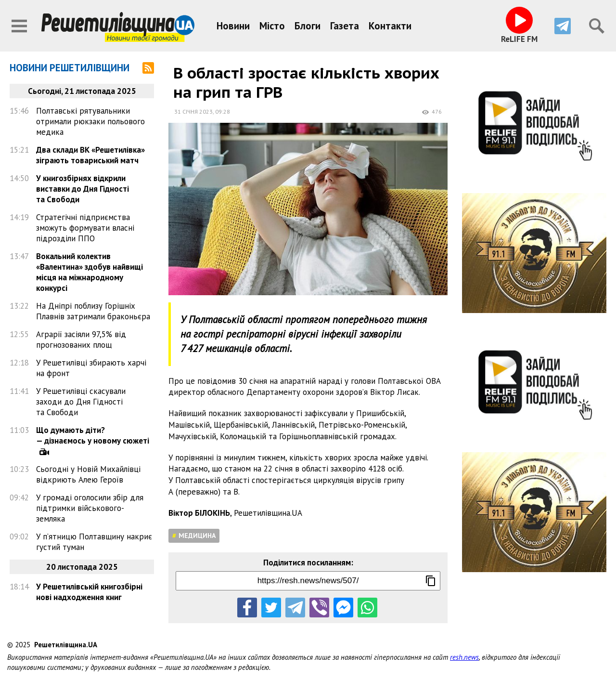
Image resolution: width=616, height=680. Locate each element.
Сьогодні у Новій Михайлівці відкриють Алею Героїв (88, 474)
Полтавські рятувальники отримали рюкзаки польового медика (90, 121)
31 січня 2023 (193, 111)
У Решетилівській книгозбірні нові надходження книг (89, 592)
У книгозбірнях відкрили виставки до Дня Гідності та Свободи (83, 189)
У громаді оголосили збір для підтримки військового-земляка (90, 508)
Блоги (308, 26)
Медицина (197, 536)
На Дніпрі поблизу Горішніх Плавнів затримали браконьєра (93, 311)
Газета (345, 26)
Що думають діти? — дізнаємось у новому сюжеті (93, 435)
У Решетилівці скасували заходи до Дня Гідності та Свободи (81, 402)
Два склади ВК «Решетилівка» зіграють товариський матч (90, 155)
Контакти (390, 26)
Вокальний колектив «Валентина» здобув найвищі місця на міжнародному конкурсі (90, 272)
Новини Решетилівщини (70, 68)
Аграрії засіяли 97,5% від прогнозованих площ (81, 340)
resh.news (464, 657)
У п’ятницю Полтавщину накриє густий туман (94, 542)
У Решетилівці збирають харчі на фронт (91, 368)
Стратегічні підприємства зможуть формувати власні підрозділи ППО (85, 228)
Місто (272, 26)
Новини (233, 26)
